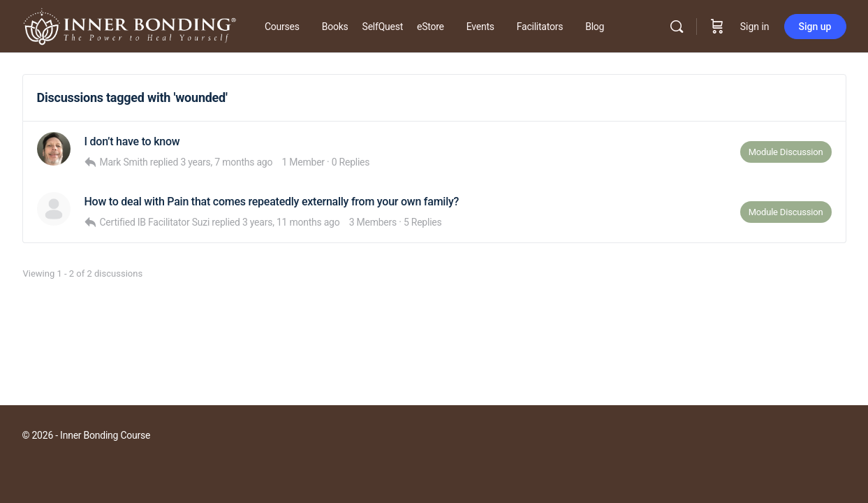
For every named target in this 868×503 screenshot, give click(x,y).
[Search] (677, 27)
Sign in (755, 27)
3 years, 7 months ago (226, 162)
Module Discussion (786, 152)
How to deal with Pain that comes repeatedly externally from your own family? (272, 202)
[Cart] (717, 27)
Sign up (815, 27)
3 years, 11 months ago (291, 222)
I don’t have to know (132, 141)
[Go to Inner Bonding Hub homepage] (130, 25)
